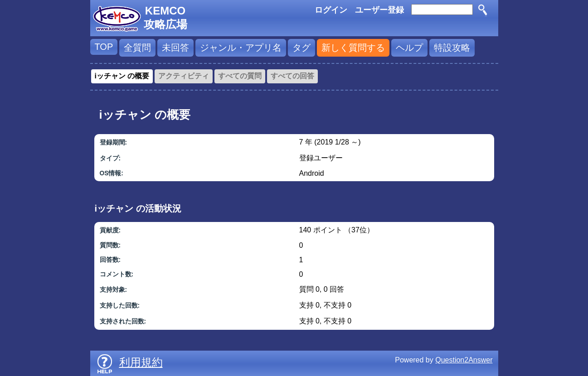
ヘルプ (409, 48)
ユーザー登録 (379, 10)
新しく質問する (353, 48)
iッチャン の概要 (122, 76)
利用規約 (141, 362)
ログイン (331, 10)
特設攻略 (452, 48)
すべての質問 (240, 76)
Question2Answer (464, 360)
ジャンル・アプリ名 (241, 48)
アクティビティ (184, 76)
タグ (301, 48)
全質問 (137, 48)
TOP (104, 47)
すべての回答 (292, 76)
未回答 (175, 48)
